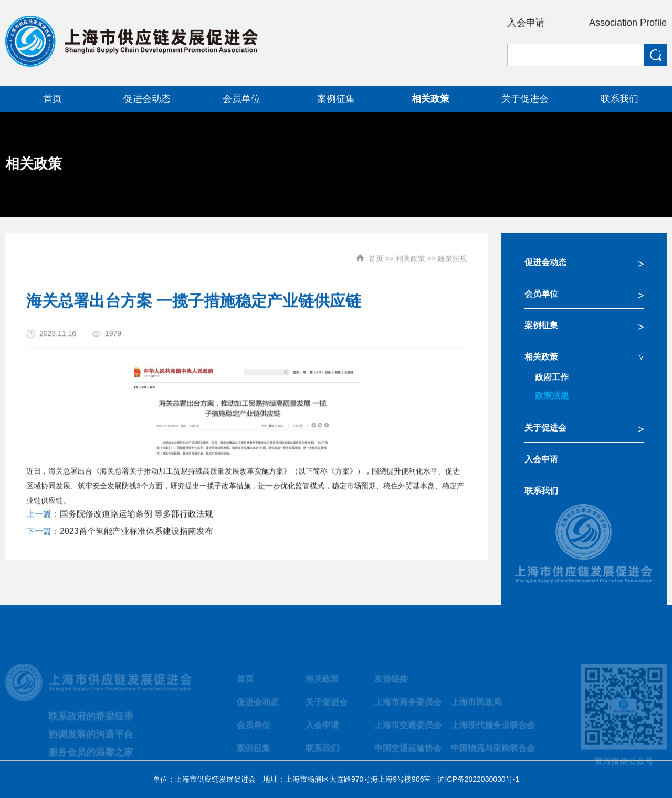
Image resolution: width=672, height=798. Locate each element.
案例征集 (541, 325)
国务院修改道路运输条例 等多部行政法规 (136, 518)
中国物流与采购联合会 (493, 753)
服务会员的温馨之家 (91, 757)
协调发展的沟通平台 (91, 739)
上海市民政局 (476, 706)
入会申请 (526, 23)
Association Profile (628, 23)
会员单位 (541, 294)
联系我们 (541, 491)
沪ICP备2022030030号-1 (478, 779)
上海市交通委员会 (408, 729)
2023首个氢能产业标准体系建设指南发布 (136, 536)
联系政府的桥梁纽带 (91, 721)
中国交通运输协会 (408, 753)
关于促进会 (545, 428)
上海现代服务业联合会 (493, 729)
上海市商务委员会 (408, 706)
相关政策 (411, 254)
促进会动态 (545, 262)
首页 (376, 254)
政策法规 (453, 254)
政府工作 (552, 377)
